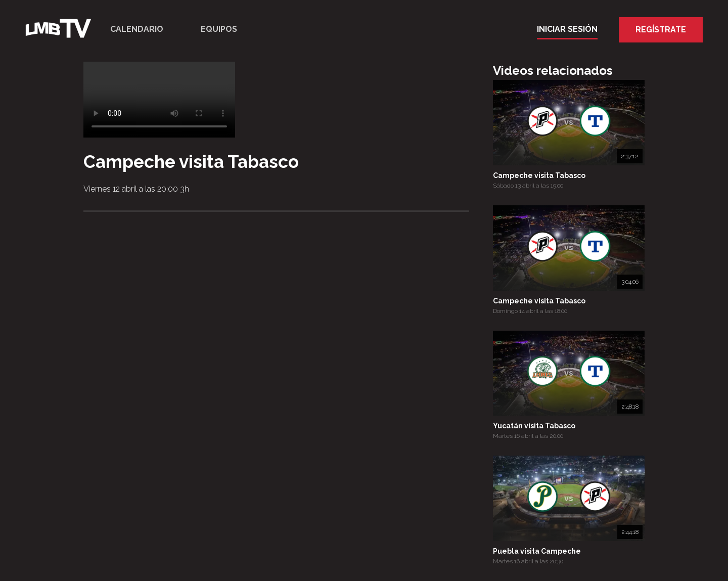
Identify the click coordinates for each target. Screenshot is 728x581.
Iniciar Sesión (567, 29)
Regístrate (661, 30)
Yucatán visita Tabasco (534, 426)
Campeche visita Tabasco (539, 175)
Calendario (137, 29)
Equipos (219, 29)
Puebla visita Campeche (537, 551)
